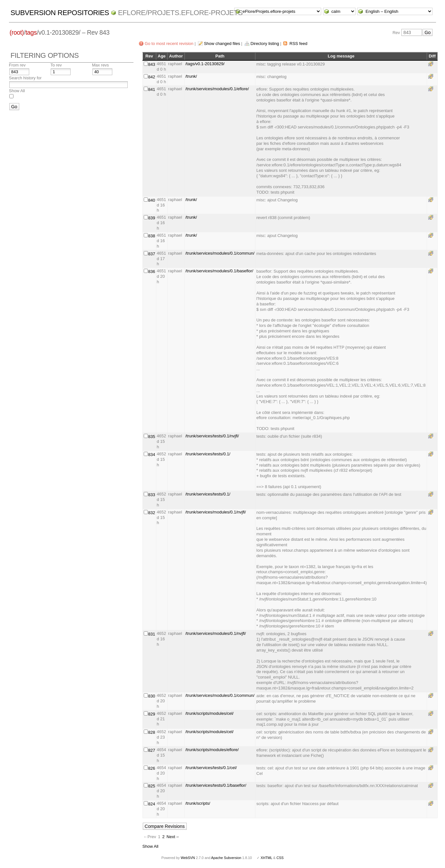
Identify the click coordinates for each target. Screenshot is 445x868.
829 (152, 714)
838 (152, 236)
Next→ (173, 837)
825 (152, 786)
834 (152, 455)
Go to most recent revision (169, 44)
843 (152, 64)
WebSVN (188, 858)
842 (152, 77)
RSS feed (298, 44)
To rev (56, 65)
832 (152, 513)
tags (31, 32)
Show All (17, 91)
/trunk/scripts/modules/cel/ (210, 713)
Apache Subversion (226, 858)
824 (152, 804)
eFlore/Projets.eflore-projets (180, 13)
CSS (280, 858)
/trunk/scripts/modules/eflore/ (212, 750)
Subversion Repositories (60, 13)
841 (152, 89)
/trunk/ (191, 76)
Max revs (101, 65)
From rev (17, 65)
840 (152, 200)
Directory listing (265, 44)
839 (152, 218)
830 (152, 696)
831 (152, 634)
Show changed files (222, 44)
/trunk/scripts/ (198, 803)
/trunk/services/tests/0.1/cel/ (211, 768)
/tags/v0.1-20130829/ (205, 64)
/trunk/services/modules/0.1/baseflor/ (219, 271)
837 (152, 254)
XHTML (266, 858)
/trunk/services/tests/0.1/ (208, 454)
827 (152, 750)
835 (152, 437)
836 (152, 272)
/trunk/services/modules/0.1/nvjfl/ (216, 512)
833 (152, 495)
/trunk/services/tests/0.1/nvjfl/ (212, 436)
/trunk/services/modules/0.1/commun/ (220, 253)
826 (152, 768)
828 (152, 732)
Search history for (25, 78)
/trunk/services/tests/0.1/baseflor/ (216, 785)
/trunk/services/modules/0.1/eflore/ (217, 89)
